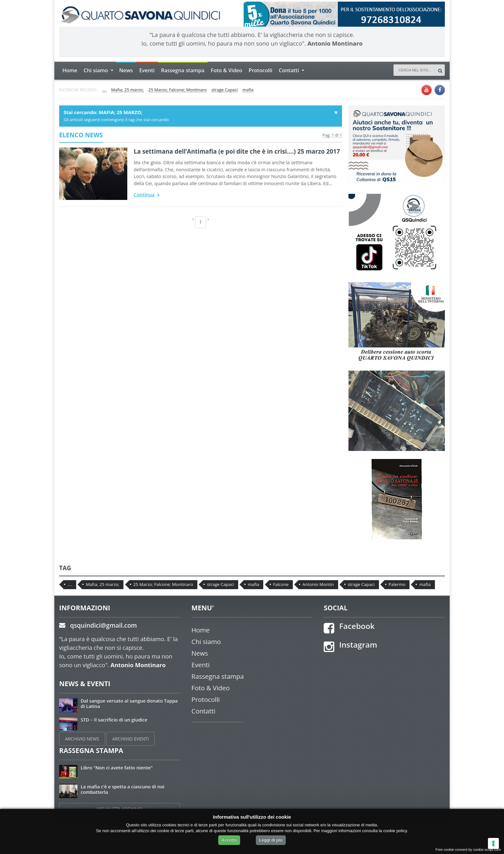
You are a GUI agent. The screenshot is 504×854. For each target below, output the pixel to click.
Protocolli (261, 70)
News (126, 70)
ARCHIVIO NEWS (82, 739)
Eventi (147, 70)
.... (104, 90)
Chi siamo (206, 642)
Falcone (281, 584)
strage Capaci (225, 90)
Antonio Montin (318, 584)
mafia (248, 90)
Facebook (357, 626)
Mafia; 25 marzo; (128, 90)
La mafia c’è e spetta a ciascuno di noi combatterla (122, 789)
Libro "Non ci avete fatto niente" (117, 768)
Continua (147, 195)
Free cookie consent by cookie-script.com (468, 850)
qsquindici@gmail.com (104, 625)
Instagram (358, 645)
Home (70, 70)
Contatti (203, 711)
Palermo (397, 584)
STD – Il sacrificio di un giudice (114, 720)
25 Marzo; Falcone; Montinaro (178, 90)
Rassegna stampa (183, 70)
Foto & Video (227, 70)
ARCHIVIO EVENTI (130, 739)
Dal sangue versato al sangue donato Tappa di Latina (129, 704)
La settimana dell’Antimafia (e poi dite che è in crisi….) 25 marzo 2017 (237, 151)
